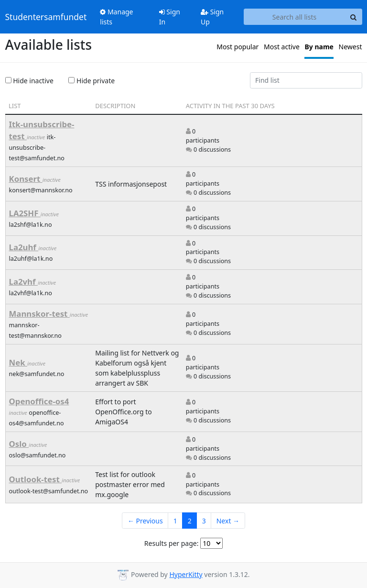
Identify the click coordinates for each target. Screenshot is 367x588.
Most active (282, 47)
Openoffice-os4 (39, 401)
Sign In (170, 17)
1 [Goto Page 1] (175, 521)
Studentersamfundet (46, 17)
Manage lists (116, 17)
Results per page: (172, 543)
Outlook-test (36, 479)
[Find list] (306, 80)
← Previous (145, 521)
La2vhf (23, 282)
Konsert (26, 179)
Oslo (19, 444)
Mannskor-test (39, 314)
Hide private (92, 81)
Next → (228, 521)
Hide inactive (29, 81)
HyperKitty (186, 574)
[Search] (354, 17)
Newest (351, 47)
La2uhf (24, 247)
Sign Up (212, 17)
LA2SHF (25, 213)
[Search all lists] (295, 17)
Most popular (237, 47)
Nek (18, 362)
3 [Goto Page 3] (204, 521)
